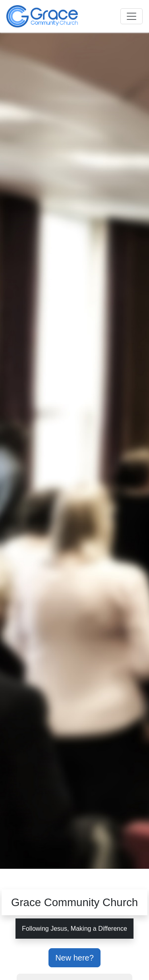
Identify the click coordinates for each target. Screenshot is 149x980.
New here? (74, 958)
